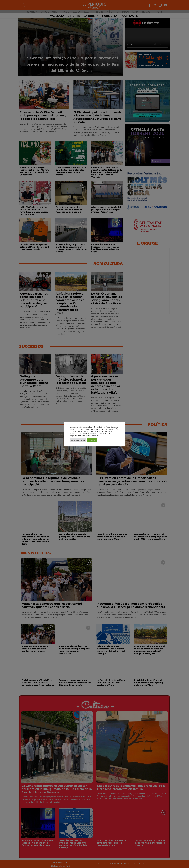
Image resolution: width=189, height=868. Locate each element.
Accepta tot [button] (92, 440)
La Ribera (90, 16)
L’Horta (73, 16)
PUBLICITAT (109, 16)
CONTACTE (129, 16)
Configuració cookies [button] (78, 440)
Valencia (56, 16)
